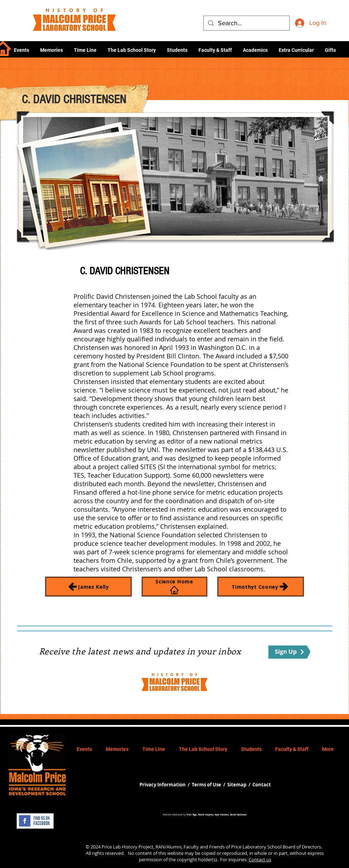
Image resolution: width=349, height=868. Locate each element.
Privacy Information (163, 785)
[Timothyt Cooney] (261, 587)
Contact (262, 785)
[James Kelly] (88, 587)
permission (151, 859)
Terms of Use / (209, 785)
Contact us (260, 859)
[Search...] (246, 23)
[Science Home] (174, 587)
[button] (255, 50)
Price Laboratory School (256, 847)
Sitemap (237, 785)
